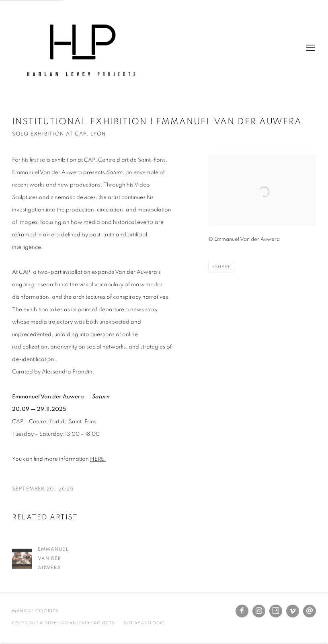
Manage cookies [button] (35, 611)
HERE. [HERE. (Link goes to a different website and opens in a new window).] (98, 459)
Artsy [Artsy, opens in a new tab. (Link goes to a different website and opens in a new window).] (276, 611)
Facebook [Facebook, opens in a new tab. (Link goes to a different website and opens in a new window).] (242, 611)
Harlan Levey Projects (80, 48)
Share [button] (223, 267)
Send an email (310, 611)
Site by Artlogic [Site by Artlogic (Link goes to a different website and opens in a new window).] (144, 623)
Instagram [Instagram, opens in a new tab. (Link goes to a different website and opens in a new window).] (259, 611)
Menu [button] (310, 48)
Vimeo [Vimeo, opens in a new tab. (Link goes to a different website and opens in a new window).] (293, 611)
